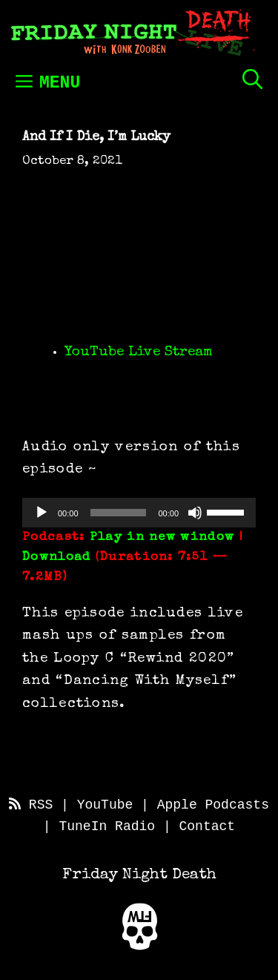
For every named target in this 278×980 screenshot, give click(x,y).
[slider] (119, 513)
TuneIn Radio (107, 826)
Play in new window (162, 537)
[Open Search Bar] (252, 79)
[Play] (42, 513)
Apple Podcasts (213, 805)
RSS (31, 805)
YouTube (105, 805)
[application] (139, 513)
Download (56, 558)
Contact (208, 826)
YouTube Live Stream (139, 353)
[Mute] (195, 513)
